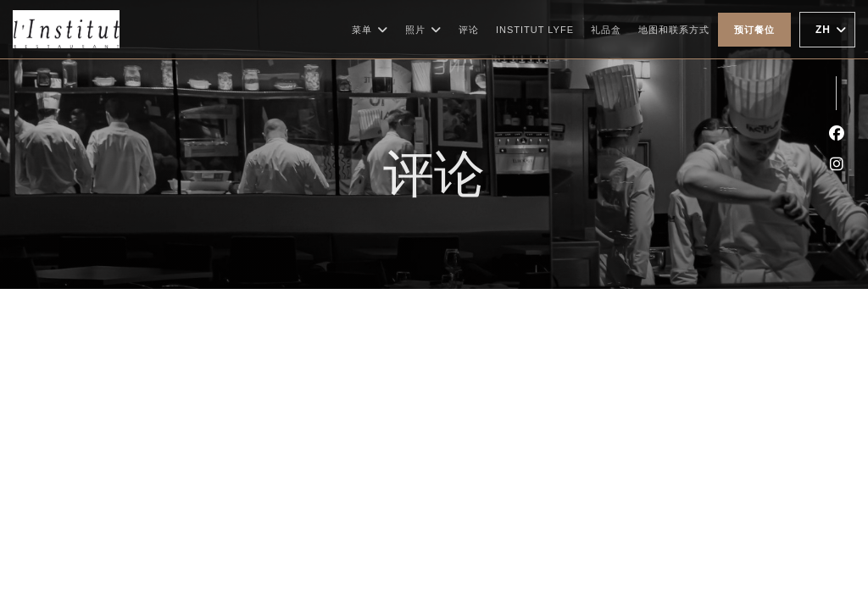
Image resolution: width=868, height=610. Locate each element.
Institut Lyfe (535, 28)
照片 (423, 30)
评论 (469, 30)
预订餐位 (754, 30)
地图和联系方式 (674, 30)
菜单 (370, 30)
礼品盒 (606, 28)
